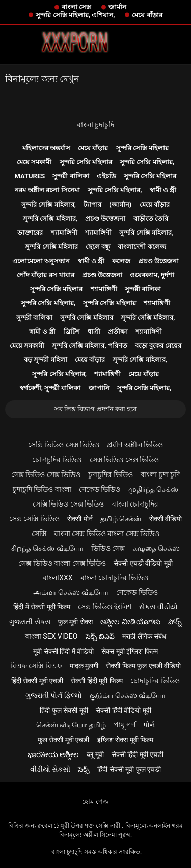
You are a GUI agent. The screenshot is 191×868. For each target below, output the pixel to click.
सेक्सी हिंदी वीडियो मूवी (123, 710)
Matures (30, 176)
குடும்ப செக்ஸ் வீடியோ (128, 695)
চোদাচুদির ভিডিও (57, 460)
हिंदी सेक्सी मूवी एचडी (37, 681)
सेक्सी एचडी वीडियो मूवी (143, 563)
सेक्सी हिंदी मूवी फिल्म (97, 681)
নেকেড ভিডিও (100, 489)
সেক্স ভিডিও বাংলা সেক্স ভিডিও (62, 563)
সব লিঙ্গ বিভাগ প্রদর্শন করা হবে (95, 409)
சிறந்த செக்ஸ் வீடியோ (47, 548)
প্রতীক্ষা (118, 332)
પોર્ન (149, 725)
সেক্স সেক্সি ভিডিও (34, 519)
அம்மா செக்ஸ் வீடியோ (71, 592)
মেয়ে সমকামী (34, 162)
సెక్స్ (84, 769)
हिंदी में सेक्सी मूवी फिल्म (42, 607)
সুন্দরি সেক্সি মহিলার (142, 148)
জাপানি (99, 388)
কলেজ (121, 261)
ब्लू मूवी (95, 754)
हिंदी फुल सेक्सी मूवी (64, 710)
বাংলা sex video (51, 636)
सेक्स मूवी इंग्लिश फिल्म (129, 651)
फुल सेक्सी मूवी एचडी (63, 740)
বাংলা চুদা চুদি (160, 474)
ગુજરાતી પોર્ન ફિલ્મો (54, 695)
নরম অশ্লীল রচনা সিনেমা (47, 190)
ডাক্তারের (30, 232)
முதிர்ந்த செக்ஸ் (153, 489)
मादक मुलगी (84, 666)
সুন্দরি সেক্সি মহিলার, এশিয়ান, (75, 15)
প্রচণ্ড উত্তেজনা (105, 219)
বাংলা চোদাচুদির (135, 504)
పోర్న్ (175, 622)
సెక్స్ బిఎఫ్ (100, 636)
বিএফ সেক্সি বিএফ (36, 666)
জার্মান (117, 7)
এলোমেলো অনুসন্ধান (41, 261)
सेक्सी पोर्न (80, 519)
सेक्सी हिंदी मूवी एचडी (138, 754)
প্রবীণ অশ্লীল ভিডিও (135, 445)
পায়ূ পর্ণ (125, 725)
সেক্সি (39, 534)
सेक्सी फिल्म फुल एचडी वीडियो (143, 666)
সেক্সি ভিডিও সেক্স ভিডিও (64, 445)
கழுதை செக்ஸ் (156, 548)
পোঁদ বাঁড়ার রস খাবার (46, 275)
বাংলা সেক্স (76, 7)
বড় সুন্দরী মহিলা (45, 360)
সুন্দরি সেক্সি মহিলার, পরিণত (90, 345)
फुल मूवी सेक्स (75, 622)
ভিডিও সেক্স (108, 548)
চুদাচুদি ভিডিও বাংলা (42, 489)
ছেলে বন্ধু (98, 247)
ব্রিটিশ (72, 332)
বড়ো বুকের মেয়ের (158, 345)
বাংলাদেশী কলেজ (142, 247)
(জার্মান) (120, 204)
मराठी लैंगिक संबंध (144, 636)
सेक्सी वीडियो (166, 519)
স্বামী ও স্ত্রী (163, 190)
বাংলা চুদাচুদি (95, 125)
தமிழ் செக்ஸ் (121, 519)
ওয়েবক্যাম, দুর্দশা (152, 275)
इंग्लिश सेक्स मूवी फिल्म (125, 740)
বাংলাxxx (58, 578)
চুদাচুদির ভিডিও (110, 474)
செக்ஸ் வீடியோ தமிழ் (71, 725)
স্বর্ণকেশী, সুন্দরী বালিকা (50, 388)
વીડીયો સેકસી (50, 769)
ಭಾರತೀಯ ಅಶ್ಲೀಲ (53, 754)
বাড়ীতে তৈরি (151, 219)
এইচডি (106, 176)
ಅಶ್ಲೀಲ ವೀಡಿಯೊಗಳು (130, 622)
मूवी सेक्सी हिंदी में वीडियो (63, 651)
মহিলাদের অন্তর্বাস (46, 148)
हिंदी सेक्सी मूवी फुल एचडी (129, 769)
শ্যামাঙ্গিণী (64, 232)
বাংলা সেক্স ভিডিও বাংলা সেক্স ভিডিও (107, 534)
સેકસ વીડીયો (158, 607)
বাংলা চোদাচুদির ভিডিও (114, 578)
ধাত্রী (94, 332)
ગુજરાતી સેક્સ (30, 622)
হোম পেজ (95, 802)
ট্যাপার (92, 204)
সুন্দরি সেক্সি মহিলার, (147, 162)
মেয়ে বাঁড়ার (147, 15)
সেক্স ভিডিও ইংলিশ (105, 607)
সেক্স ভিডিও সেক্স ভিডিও (124, 460)
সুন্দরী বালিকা (71, 176)
